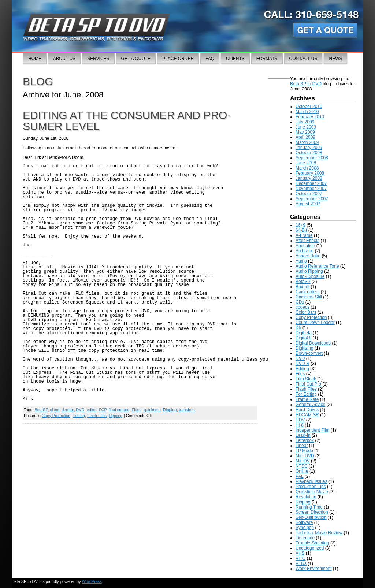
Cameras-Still (309, 297)
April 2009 (305, 137)
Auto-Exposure (310, 276)
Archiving (305, 251)
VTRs (301, 563)
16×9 (300, 225)
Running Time (309, 507)
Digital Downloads (313, 343)
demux (68, 410)
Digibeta (304, 333)
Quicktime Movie (312, 492)
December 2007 (311, 183)
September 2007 (312, 199)
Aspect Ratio (308, 256)
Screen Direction (312, 512)
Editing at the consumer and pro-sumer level (127, 121)
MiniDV (303, 461)
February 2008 (310, 173)
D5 (298, 328)
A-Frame (304, 235)
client (55, 410)
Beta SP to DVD (306, 84)
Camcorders (307, 292)
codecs (302, 307)
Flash (136, 410)
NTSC (302, 466)
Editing (79, 416)
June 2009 (306, 127)
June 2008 (306, 163)
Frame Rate (307, 399)
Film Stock (306, 379)
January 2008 (309, 178)
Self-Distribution (311, 517)
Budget (302, 287)
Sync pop (305, 528)
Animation (305, 246)
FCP (103, 410)
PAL (299, 476)
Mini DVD (305, 456)
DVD (80, 410)
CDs (300, 302)
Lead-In (303, 435)
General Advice (310, 405)
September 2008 (312, 158)
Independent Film (313, 430)
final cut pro (119, 410)
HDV (300, 420)
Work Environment (313, 569)
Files (300, 374)
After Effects (307, 241)
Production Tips (311, 487)
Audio (301, 261)
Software (304, 522)
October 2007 (309, 194)
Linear (302, 446)
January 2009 (309, 148)
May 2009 (305, 132)
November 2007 (311, 189)
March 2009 (307, 142)
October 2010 (309, 107)
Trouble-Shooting (312, 543)
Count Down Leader (315, 323)
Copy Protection (56, 416)
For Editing (306, 394)
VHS (300, 553)
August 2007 (308, 204)
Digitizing (305, 348)
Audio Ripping (309, 271)
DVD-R (302, 364)
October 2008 (309, 153)
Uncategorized (310, 548)
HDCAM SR (307, 415)
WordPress (92, 581)
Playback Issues (311, 481)
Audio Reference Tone (317, 266)
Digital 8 (303, 338)
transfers (187, 410)
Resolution (306, 497)
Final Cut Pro (308, 384)
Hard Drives (307, 410)
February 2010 (310, 117)
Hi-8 (300, 425)
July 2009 (305, 122)
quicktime (152, 410)
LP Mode (304, 451)
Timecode (305, 538)
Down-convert (309, 353)
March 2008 (307, 168)
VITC (300, 558)
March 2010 (307, 112)
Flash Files (97, 416)
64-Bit (301, 230)
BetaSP (41, 410)
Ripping (170, 410)
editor (92, 410)
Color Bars (306, 312)
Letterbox (305, 440)
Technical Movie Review (319, 533)
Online (302, 471)
